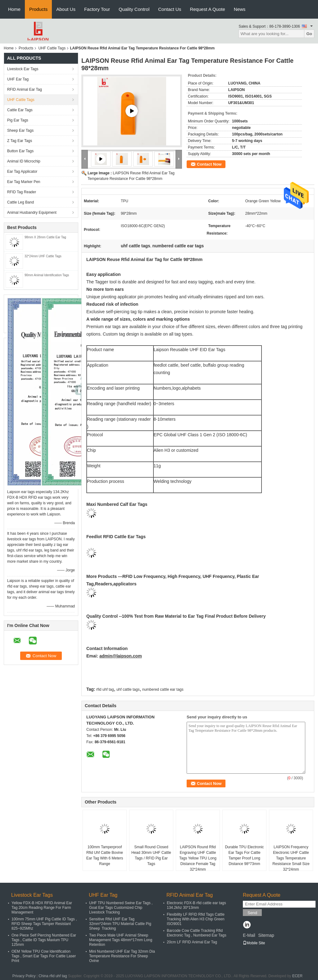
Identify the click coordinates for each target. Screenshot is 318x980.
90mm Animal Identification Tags (47, 275)
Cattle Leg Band (20, 202)
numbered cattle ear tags (163, 689)
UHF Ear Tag (18, 79)
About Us (66, 9)
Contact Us (170, 9)
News (240, 9)
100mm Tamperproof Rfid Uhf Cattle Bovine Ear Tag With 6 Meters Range (105, 855)
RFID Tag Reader (22, 192)
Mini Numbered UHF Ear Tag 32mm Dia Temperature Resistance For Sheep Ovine (122, 956)
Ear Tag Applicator (22, 172)
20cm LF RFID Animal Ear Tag (192, 942)
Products (38, 9)
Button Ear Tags (20, 151)
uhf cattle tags (128, 689)
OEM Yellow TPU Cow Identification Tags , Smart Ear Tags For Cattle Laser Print (44, 956)
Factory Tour (97, 9)
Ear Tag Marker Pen (24, 182)
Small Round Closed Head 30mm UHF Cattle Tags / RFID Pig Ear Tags (151, 855)
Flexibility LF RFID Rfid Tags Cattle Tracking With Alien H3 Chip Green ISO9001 (196, 919)
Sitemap (266, 935)
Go (309, 34)
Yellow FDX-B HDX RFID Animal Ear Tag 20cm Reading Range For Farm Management (42, 908)
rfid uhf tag (105, 689)
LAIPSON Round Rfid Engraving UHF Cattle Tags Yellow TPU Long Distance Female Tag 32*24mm (198, 858)
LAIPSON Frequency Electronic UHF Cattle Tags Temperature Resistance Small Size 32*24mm (291, 858)
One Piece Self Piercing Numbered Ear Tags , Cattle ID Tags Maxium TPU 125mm (44, 940)
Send (252, 913)
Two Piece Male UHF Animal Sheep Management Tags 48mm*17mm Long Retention (121, 940)
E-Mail (249, 935)
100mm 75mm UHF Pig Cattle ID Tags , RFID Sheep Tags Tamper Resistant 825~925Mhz (44, 924)
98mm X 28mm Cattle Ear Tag (45, 237)
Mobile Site (254, 943)
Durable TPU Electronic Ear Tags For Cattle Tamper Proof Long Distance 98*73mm (244, 855)
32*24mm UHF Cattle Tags (43, 256)
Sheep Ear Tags (20, 131)
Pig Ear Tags (18, 120)
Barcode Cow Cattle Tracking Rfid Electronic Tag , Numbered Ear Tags (197, 933)
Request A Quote (207, 9)
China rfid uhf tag (53, 976)
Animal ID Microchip (24, 161)
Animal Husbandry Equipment (32, 213)
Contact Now (209, 164)
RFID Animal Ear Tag (25, 89)
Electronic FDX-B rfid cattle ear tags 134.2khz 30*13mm (196, 905)
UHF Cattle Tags (52, 48)
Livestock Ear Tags (23, 69)
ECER (297, 976)
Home (14, 9)
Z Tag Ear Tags (20, 141)
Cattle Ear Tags (20, 110)
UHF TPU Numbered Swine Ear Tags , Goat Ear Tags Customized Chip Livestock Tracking (121, 908)
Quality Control (134, 9)
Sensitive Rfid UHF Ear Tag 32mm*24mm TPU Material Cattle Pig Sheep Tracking (120, 924)
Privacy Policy (24, 976)
